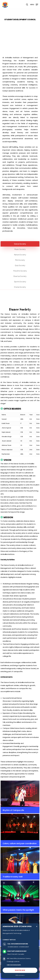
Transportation (7, 922)
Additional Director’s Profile (11, 865)
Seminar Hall (6, 910)
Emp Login (6, 882)
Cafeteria (5, 916)
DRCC (4, 876)
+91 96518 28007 (24, 947)
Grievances (6, 885)
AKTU (4, 879)
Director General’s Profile (10, 859)
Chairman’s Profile (8, 856)
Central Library (7, 898)
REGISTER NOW (20, 970)
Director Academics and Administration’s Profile (17, 862)
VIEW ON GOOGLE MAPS (14, 965)
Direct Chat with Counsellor (16, 954)
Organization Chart (8, 847)
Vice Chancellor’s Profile (10, 853)
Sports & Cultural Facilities (11, 919)
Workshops (6, 907)
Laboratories (6, 904)
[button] (34, 4)
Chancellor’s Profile (8, 850)
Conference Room (8, 913)
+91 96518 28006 (13, 947)
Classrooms (6, 901)
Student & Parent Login (9, 888)
